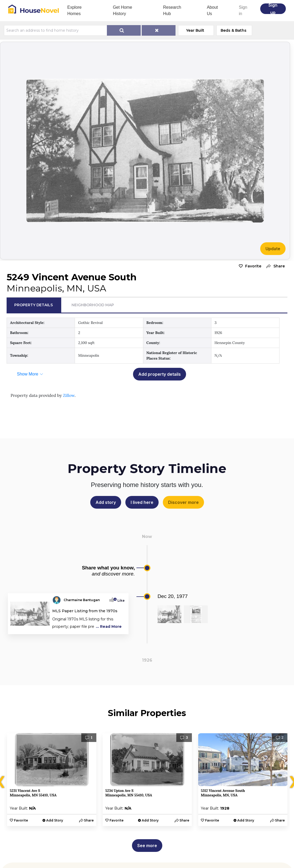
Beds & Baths (234, 30)
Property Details (34, 305)
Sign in (243, 10)
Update (273, 249)
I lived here (142, 502)
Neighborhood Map (93, 305)
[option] (52, 780)
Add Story (55, 820)
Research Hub (172, 10)
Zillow (69, 395)
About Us (212, 10)
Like (119, 600)
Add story (106, 502)
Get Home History (123, 10)
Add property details (160, 374)
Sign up (273, 9)
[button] (274, 266)
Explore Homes (74, 10)
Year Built (195, 30)
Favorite (253, 266)
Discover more (183, 502)
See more (147, 846)
